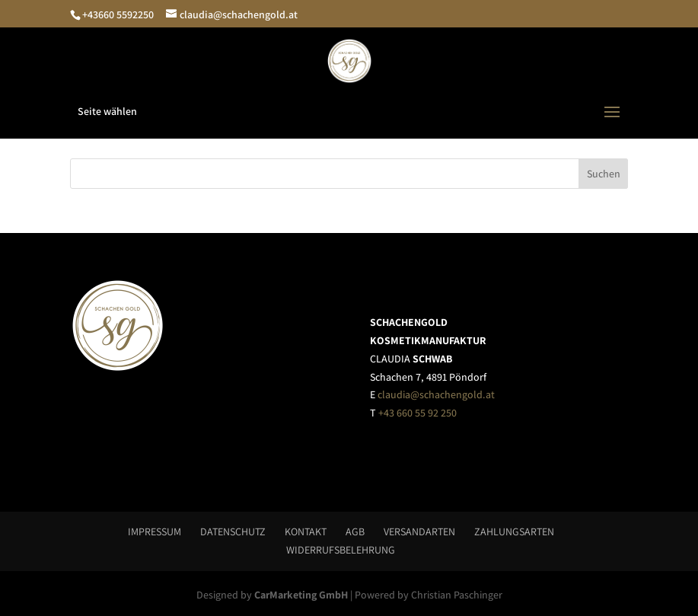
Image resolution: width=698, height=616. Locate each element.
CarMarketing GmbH (301, 595)
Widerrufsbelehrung (341, 550)
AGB (355, 531)
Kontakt (306, 531)
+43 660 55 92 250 (418, 413)
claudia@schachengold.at (436, 394)
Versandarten (419, 531)
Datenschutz (233, 531)
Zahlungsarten (514, 531)
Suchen (604, 174)
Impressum (155, 531)
